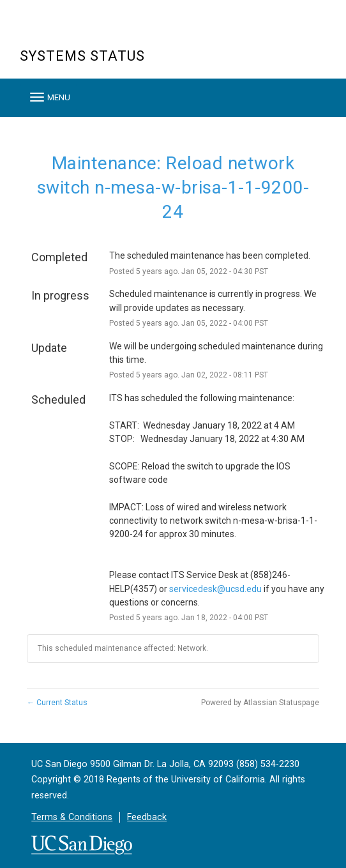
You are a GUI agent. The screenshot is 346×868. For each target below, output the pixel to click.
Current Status (57, 703)
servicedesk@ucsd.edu (215, 589)
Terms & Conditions (72, 817)
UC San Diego (93, 31)
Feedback (147, 817)
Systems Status (82, 56)
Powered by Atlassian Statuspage (260, 703)
